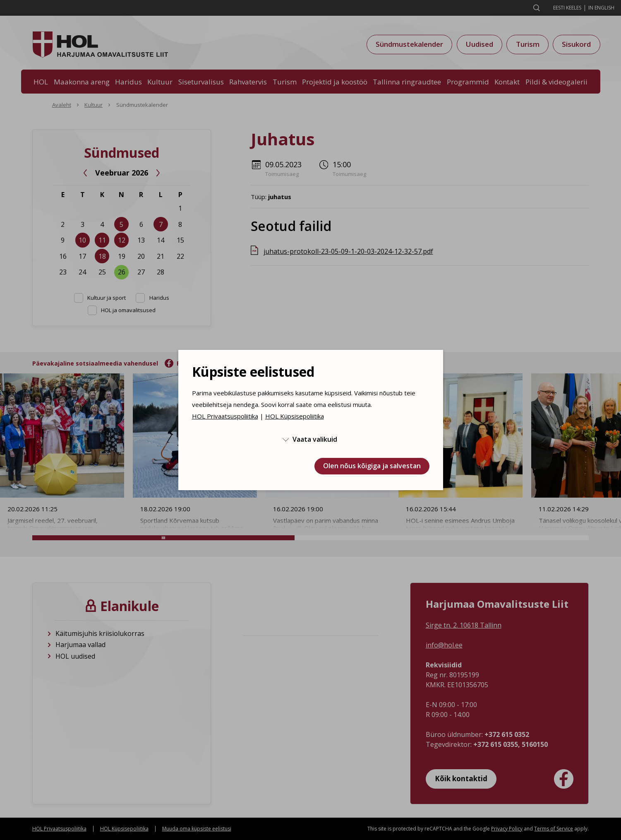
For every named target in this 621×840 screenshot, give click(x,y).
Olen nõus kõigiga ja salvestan (372, 466)
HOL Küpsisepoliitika (295, 416)
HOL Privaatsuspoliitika (225, 416)
